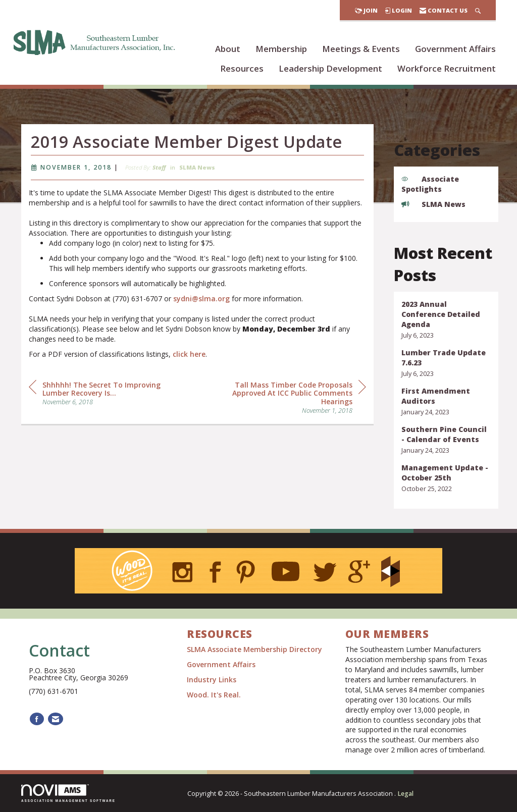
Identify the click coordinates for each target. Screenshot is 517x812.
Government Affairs (455, 49)
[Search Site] (478, 10)
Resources (242, 68)
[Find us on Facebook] (37, 719)
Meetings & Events (361, 49)
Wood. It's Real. (214, 695)
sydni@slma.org (201, 317)
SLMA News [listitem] (433, 204)
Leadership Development (330, 68)
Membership (281, 49)
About (228, 49)
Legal (405, 794)
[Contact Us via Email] (56, 719)
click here (189, 373)
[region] (290, 416)
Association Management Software (68, 793)
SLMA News (197, 186)
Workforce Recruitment (447, 68)
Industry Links (212, 680)
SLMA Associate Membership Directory (255, 649)
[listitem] (446, 320)
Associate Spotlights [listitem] (430, 184)
